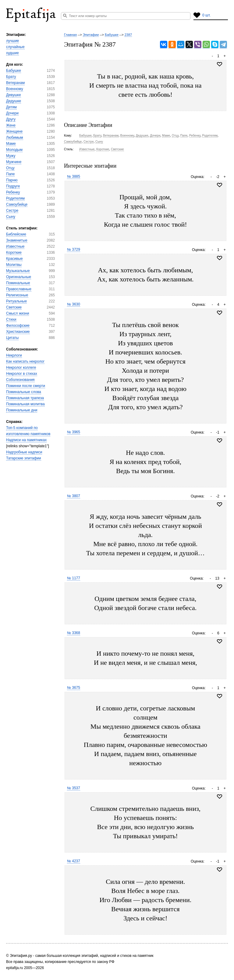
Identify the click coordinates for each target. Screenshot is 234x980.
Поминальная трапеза (25, 398)
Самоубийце (17, 204)
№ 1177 (74, 578)
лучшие (12, 41)
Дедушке (14, 101)
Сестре (12, 211)
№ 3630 (74, 304)
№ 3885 (74, 176)
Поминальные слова (24, 392)
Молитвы (14, 265)
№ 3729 (74, 249)
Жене (11, 125)
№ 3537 (74, 788)
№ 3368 (74, 633)
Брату (11, 77)
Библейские (16, 234)
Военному (15, 89)
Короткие (14, 253)
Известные (15, 246)
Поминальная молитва (25, 404)
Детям (11, 107)
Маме (11, 144)
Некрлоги (14, 355)
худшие (12, 53)
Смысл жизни (18, 313)
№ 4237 (74, 861)
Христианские (18, 332)
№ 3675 (74, 688)
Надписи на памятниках (26, 440)
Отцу (10, 168)
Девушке (14, 95)
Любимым (15, 138)
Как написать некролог (25, 361)
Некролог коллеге (21, 368)
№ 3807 (74, 496)
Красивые (14, 259)
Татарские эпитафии (24, 458)
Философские (18, 326)
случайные (15, 47)
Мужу (11, 156)
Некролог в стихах (22, 374)
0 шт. (206, 15)
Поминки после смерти (26, 386)
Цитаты (12, 338)
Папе (10, 174)
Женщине (14, 131)
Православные (19, 289)
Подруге (13, 186)
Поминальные (18, 283)
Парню (12, 180)
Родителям (15, 198)
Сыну (11, 217)
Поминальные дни (22, 410)
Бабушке (14, 71)
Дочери (12, 113)
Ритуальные (16, 301)
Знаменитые (17, 240)
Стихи (11, 319)
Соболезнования (20, 380)
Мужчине (14, 162)
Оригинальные (19, 277)
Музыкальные (18, 271)
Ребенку (13, 192)
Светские (14, 307)
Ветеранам (15, 83)
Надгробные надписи (24, 452)
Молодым (14, 150)
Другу (11, 119)
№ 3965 (74, 432)
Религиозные (17, 295)
